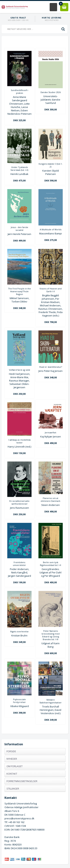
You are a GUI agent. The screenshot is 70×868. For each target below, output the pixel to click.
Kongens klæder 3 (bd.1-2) (51, 165)
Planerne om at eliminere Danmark (50, 500)
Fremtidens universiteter (19, 564)
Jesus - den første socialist (20, 229)
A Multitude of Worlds (51, 229)
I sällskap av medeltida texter (19, 441)
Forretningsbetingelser (22, 781)
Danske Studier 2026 (51, 92)
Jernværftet (50, 433)
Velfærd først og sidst (20, 370)
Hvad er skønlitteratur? (51, 367)
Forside (11, 751)
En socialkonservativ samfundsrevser (19, 502)
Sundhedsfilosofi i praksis (20, 92)
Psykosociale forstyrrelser (19, 701)
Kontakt (12, 774)
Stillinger (13, 789)
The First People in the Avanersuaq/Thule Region (19, 291)
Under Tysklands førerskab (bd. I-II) (19, 169)
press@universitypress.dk (19, 818)
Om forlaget (15, 766)
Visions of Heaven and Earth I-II (51, 290)
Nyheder (12, 759)
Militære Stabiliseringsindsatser (50, 701)
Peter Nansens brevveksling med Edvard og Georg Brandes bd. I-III (51, 635)
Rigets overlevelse (19, 631)
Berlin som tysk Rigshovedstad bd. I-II (50, 564)
